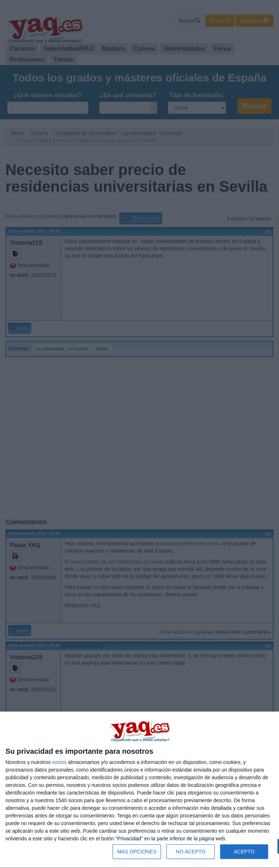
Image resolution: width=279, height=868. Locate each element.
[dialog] (139, 790)
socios (59, 762)
